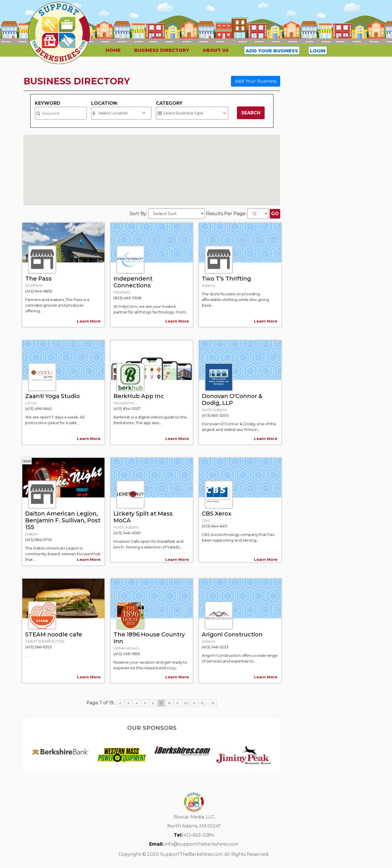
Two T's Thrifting (226, 279)
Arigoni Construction (232, 634)
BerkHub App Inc (139, 396)
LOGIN (318, 51)
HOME (113, 50)
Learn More (89, 321)
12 (202, 703)
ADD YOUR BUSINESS (272, 51)
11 (194, 703)
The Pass (38, 279)
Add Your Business (256, 81)
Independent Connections (133, 282)
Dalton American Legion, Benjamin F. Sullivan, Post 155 (63, 520)
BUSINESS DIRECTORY (162, 50)
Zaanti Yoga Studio (53, 396)
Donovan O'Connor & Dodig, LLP (232, 399)
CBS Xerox (217, 514)
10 (186, 703)
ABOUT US (216, 50)
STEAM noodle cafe (54, 634)
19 (213, 703)
